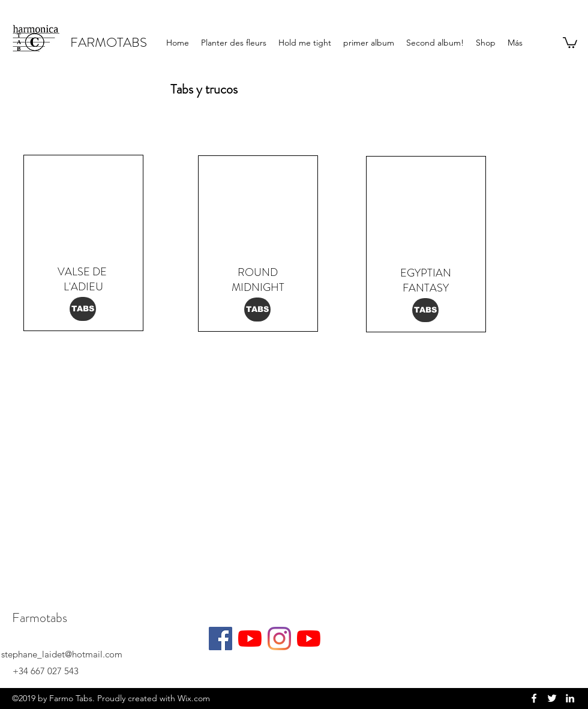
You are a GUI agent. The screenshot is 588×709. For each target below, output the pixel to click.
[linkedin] (570, 698)
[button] (570, 42)
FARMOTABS (109, 42)
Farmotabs (40, 618)
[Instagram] (279, 639)
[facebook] (534, 698)
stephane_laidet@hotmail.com (62, 654)
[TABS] (83, 309)
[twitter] (552, 698)
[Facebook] (220, 639)
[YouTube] (250, 639)
